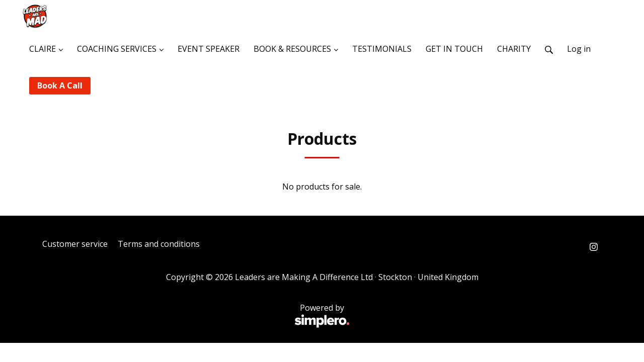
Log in (579, 49)
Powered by (196, 316)
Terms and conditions (159, 244)
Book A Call (60, 85)
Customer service (75, 244)
